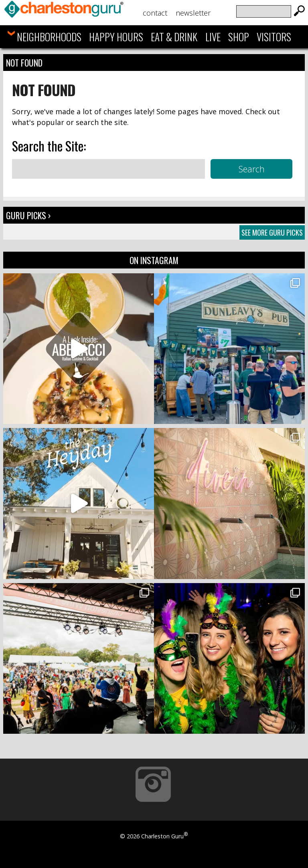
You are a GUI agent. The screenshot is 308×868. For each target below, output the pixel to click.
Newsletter (193, 13)
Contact (155, 13)
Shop (239, 37)
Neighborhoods (49, 37)
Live (213, 37)
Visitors (274, 37)
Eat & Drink (174, 37)
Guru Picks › (28, 215)
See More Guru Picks (272, 232)
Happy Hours (116, 37)
